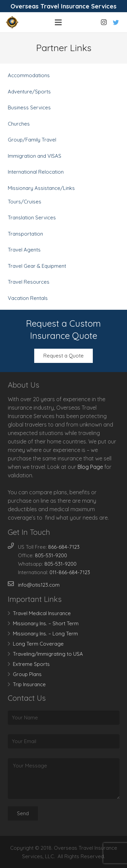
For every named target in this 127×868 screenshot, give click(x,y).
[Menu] (58, 22)
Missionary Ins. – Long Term (45, 634)
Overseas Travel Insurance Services (63, 6)
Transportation (25, 234)
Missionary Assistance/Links (41, 188)
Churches (19, 124)
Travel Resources (29, 282)
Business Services (29, 107)
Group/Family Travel (32, 140)
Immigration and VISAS (35, 156)
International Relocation (36, 172)
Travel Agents (24, 250)
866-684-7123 (64, 547)
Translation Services (32, 218)
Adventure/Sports (29, 92)
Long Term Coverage (38, 644)
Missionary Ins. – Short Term (46, 623)
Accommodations (29, 75)
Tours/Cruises (25, 202)
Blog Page (90, 467)
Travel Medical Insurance (42, 613)
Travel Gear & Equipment (37, 266)
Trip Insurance (29, 684)
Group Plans (27, 674)
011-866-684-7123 (70, 572)
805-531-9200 (51, 555)
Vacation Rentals (28, 298)
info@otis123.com (39, 585)
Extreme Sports (31, 664)
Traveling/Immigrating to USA (48, 654)
